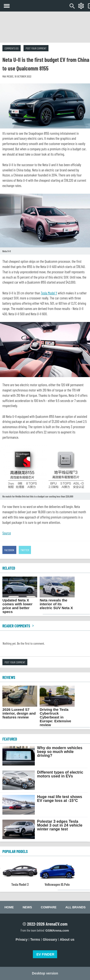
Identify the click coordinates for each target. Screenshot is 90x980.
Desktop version (45, 973)
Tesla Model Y (49, 293)
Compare (49, 907)
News (27, 907)
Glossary (50, 939)
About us (67, 939)
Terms (35, 939)
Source (7, 533)
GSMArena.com (57, 930)
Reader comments (19, 626)
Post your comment (36, 48)
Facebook (9, 550)
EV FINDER (45, 954)
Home (9, 907)
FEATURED (10, 739)
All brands (75, 907)
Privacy (22, 939)
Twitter (25, 550)
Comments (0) (12, 48)
